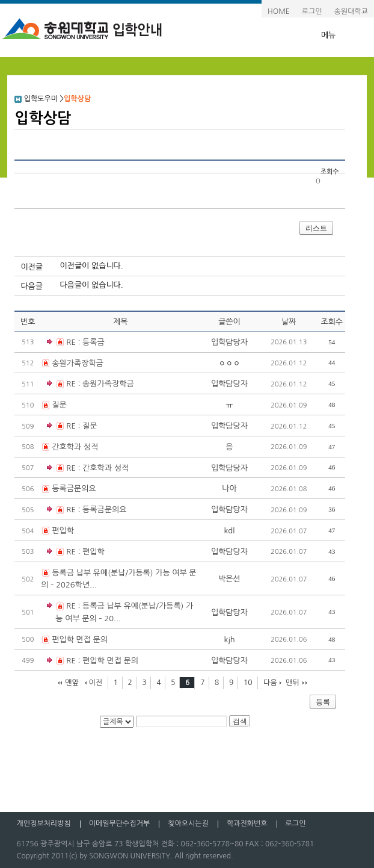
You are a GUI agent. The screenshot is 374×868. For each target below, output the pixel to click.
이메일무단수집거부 (120, 823)
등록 (323, 702)
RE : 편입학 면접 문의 (93, 661)
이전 (95, 683)
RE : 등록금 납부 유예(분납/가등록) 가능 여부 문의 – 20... (120, 611)
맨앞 (72, 683)
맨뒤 (293, 683)
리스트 (316, 228)
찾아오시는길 (188, 823)
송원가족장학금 (78, 363)
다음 (270, 683)
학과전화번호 (247, 823)
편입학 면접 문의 (80, 640)
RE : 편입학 (75, 552)
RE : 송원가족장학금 (90, 384)
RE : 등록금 (75, 343)
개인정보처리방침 (43, 823)
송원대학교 (351, 11)
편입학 (63, 531)
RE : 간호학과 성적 (88, 469)
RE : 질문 (72, 426)
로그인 (312, 11)
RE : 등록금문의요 (87, 510)
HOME (279, 11)
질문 (59, 405)
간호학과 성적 (75, 447)
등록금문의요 (74, 488)
